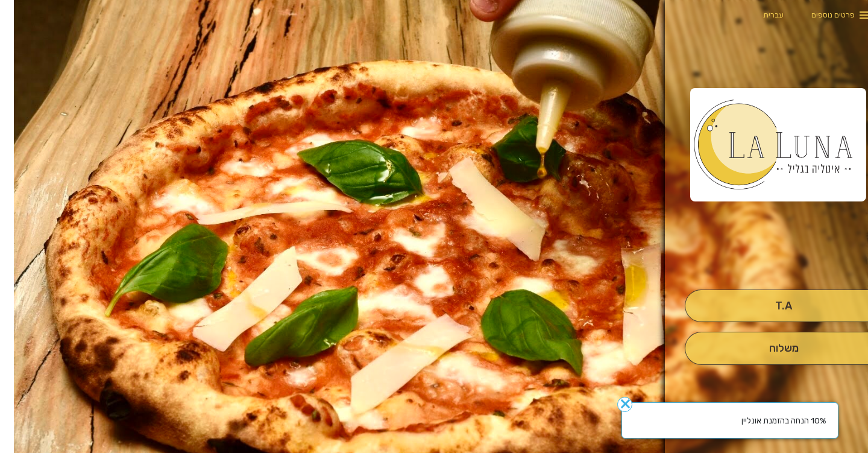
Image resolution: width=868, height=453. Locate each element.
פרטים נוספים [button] (819, 15)
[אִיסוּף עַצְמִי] (769, 306)
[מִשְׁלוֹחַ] (769, 348)
